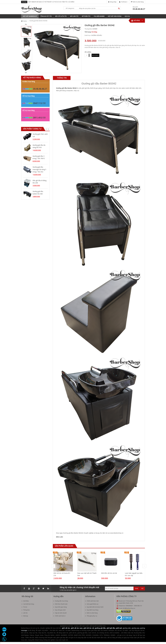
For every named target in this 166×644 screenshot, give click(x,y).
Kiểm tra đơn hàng (138, 2)
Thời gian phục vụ (91, 616)
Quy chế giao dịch (59, 610)
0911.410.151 (39, 118)
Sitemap (25, 616)
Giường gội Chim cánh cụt (40, 135)
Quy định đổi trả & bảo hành (94, 607)
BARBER (95, 29)
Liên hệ (25, 613)
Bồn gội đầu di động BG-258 (39, 182)
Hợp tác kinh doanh (60, 613)
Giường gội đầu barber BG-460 (38, 193)
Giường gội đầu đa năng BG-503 (39, 146)
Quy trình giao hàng (60, 607)
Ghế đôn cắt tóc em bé (109, 573)
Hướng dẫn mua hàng (61, 601)
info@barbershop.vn (129, 608)
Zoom (79, 71)
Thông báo (26, 610)
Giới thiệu (25, 601)
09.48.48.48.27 (139, 9)
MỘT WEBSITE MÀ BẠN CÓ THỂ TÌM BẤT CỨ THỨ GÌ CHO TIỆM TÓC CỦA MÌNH (51, 2)
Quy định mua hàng (92, 610)
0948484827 (129, 606)
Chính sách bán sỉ (59, 616)
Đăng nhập (113, 2)
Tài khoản (124, 2)
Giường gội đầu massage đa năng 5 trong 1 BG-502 (39, 169)
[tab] (62, 78)
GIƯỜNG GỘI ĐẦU (97, 35)
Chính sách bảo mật (92, 601)
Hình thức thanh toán (60, 604)
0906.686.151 (138, 606)
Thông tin (62, 78)
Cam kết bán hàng (28, 604)
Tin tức (24, 607)
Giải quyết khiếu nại (92, 604)
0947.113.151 (39, 103)
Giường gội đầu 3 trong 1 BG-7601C (39, 157)
